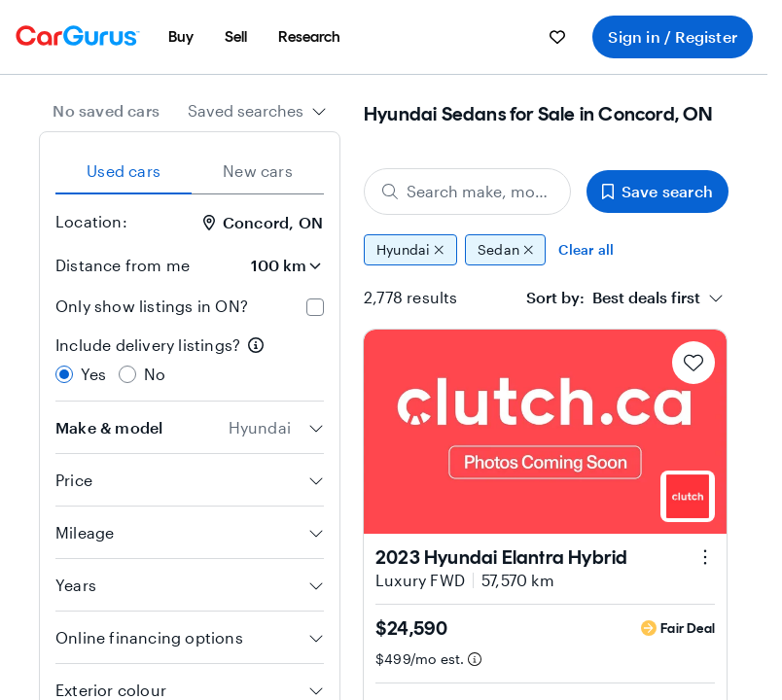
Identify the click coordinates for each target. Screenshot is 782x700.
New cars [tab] (258, 171)
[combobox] (257, 111)
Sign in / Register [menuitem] (673, 36)
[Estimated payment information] (475, 659)
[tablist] (190, 171)
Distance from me (123, 265)
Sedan (506, 250)
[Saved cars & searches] (557, 37)
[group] (546, 250)
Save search (658, 191)
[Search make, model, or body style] (467, 192)
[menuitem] (181, 37)
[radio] (64, 374)
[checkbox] (315, 307)
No (155, 374)
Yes (94, 374)
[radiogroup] (190, 360)
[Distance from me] (269, 265)
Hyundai (410, 250)
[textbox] (613, 297)
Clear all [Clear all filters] (586, 249)
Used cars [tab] (124, 171)
